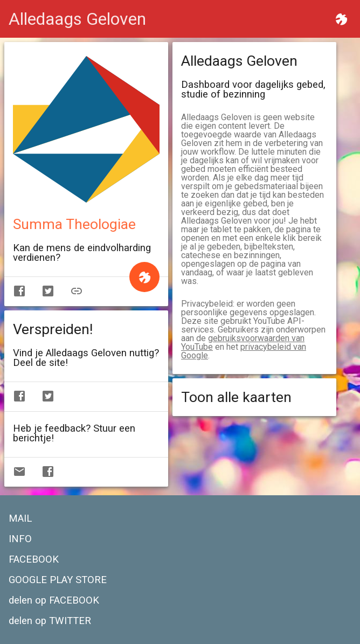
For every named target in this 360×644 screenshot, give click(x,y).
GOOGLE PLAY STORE (58, 580)
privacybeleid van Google (244, 351)
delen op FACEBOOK (54, 600)
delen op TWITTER (50, 621)
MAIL (20, 518)
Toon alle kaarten (236, 397)
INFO (20, 539)
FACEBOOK (34, 559)
